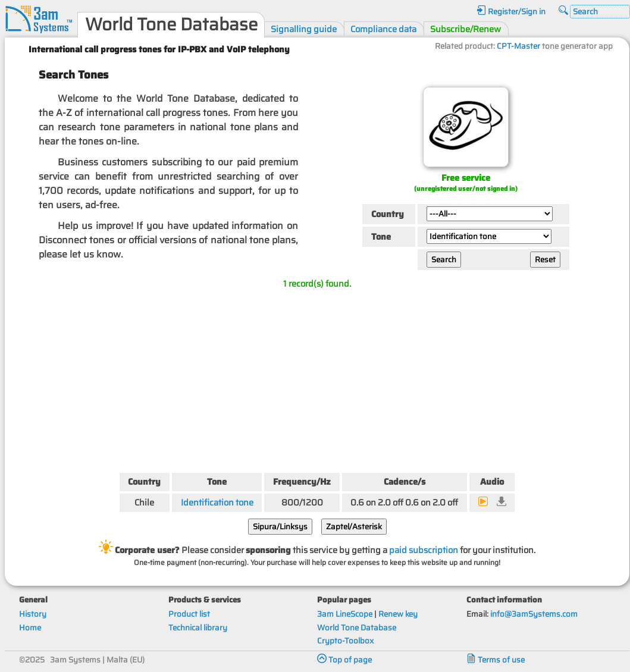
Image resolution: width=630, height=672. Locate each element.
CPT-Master (518, 46)
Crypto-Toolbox (345, 641)
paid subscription (424, 550)
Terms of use (496, 660)
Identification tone (217, 502)
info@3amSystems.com (534, 614)
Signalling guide (304, 29)
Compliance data (383, 29)
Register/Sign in (511, 12)
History (33, 614)
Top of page (344, 660)
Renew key (398, 614)
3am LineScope (345, 614)
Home (30, 628)
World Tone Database (357, 628)
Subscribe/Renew (466, 29)
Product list (189, 614)
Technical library (198, 628)
